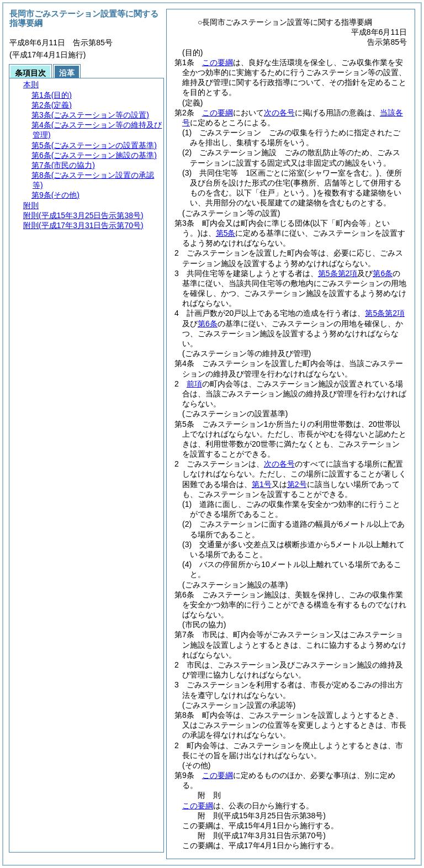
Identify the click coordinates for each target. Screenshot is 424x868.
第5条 (226, 233)
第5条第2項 (338, 273)
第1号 (262, 484)
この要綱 (218, 62)
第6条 (383, 273)
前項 (194, 384)
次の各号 (279, 113)
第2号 (297, 484)
